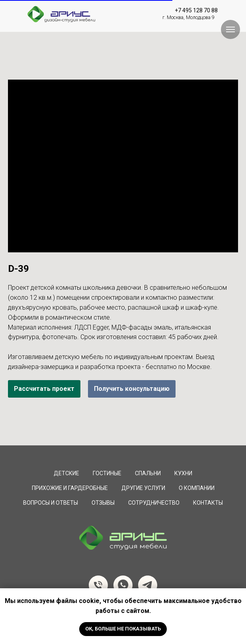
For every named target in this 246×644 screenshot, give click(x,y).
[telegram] (148, 585)
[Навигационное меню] (230, 29)
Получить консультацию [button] (132, 389)
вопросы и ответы (51, 503)
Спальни (148, 473)
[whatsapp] (123, 585)
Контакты (208, 503)
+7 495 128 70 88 (196, 10)
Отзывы (103, 503)
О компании (197, 488)
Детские (66, 473)
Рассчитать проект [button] (44, 389)
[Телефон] (98, 585)
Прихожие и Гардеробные (70, 488)
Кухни (183, 473)
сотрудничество (154, 503)
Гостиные (107, 473)
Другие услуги (143, 488)
